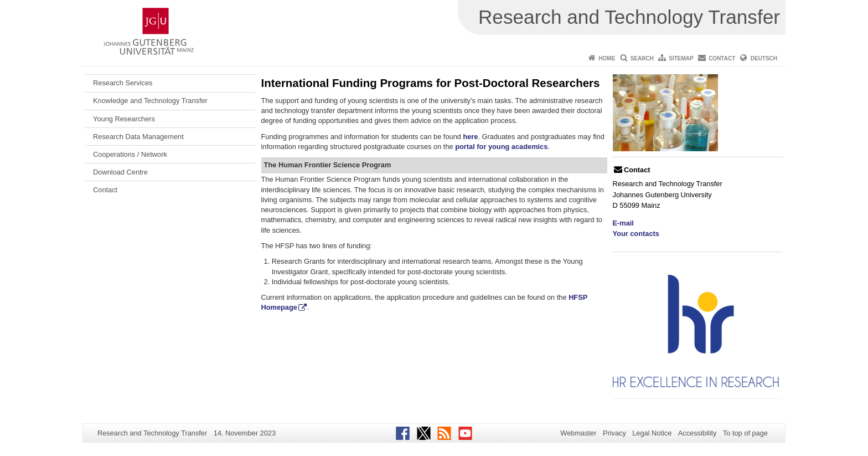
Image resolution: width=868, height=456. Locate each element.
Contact (722, 58)
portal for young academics (501, 147)
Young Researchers (124, 119)
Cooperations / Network (130, 154)
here (470, 137)
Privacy (614, 433)
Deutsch (764, 58)
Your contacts (636, 234)
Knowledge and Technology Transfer (150, 101)
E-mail (623, 223)
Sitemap (681, 58)
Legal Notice (652, 433)
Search (642, 58)
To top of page (745, 433)
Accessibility (697, 433)
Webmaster (578, 433)
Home (607, 58)
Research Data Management (138, 137)
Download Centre (120, 172)
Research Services (123, 83)
